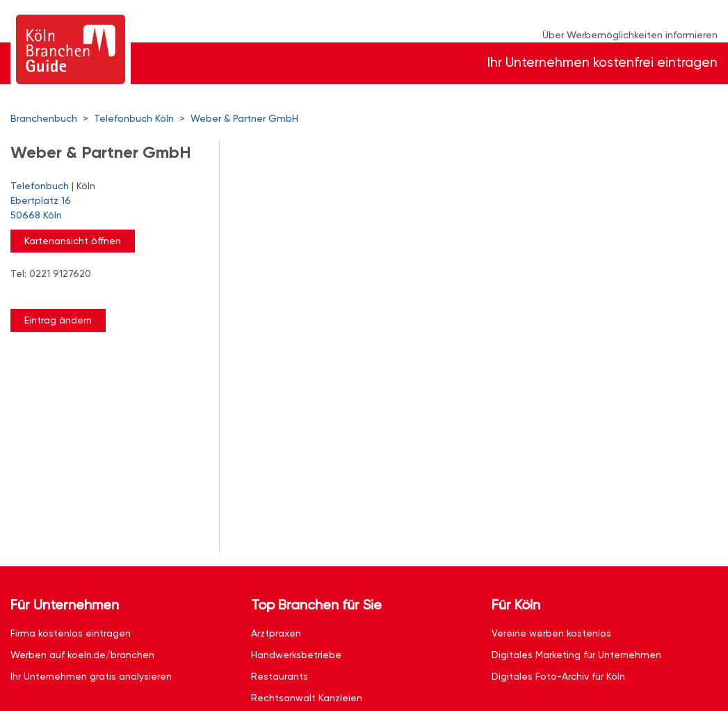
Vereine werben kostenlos (551, 633)
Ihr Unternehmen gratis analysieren (91, 676)
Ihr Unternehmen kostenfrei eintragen (602, 62)
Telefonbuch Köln (134, 118)
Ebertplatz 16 (108, 209)
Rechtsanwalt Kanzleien (307, 698)
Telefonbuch (40, 186)
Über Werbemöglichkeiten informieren (630, 35)
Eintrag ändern (58, 320)
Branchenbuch (44, 118)
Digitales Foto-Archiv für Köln (558, 676)
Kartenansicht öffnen (73, 241)
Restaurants (280, 676)
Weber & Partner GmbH (244, 118)
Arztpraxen (276, 633)
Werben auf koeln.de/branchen (82, 655)
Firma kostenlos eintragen (71, 633)
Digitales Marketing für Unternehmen (576, 655)
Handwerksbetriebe (296, 655)
